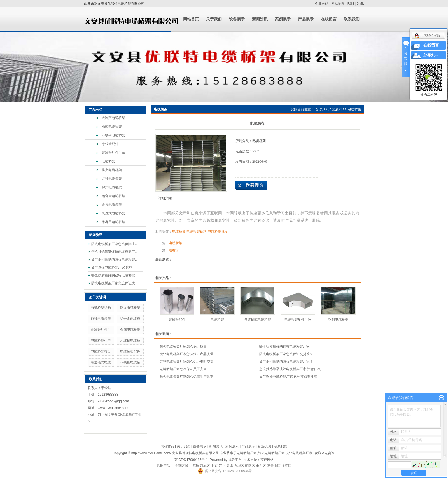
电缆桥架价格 (197, 232)
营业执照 (264, 446)
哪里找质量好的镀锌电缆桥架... (115, 275)
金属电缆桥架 (112, 205)
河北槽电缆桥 (130, 341)
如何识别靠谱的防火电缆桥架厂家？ (286, 362)
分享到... (431, 55)
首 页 (319, 109)
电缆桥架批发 (218, 232)
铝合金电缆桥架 (113, 196)
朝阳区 (250, 466)
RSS (351, 4)
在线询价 (251, 185)
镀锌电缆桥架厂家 (299, 453)
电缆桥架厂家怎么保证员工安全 (183, 369)
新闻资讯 (260, 19)
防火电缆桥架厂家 (271, 453)
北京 (214, 466)
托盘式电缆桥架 (113, 213)
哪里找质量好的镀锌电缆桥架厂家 (284, 346)
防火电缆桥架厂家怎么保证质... (115, 283)
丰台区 (261, 466)
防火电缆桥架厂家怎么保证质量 (183, 346)
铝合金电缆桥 (130, 319)
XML (361, 4)
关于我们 (214, 19)
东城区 (239, 466)
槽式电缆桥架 (112, 127)
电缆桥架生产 (101, 341)
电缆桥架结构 (101, 308)
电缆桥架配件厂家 (298, 320)
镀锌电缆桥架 (112, 179)
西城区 (205, 466)
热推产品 (163, 466)
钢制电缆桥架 (338, 320)
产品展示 (306, 19)
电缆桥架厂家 (247, 453)
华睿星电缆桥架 (113, 222)
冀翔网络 (267, 460)
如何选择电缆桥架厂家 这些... (113, 267)
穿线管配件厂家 (113, 153)
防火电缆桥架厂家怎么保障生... (115, 244)
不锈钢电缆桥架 (113, 135)
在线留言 (329, 19)
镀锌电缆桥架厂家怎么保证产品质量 (186, 354)
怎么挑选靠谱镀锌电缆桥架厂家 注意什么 (290, 369)
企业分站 (322, 4)
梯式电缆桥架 (112, 187)
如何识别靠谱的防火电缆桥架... (115, 260)
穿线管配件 (110, 144)
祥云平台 (235, 460)
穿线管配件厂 (101, 330)
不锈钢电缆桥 (130, 362)
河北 (222, 466)
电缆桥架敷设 (101, 351)
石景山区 (274, 466)
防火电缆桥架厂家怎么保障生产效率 (186, 377)
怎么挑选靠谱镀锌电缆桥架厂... (115, 252)
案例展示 (283, 19)
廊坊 (196, 466)
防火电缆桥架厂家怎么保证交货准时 (286, 354)
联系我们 (352, 19)
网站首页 (191, 19)
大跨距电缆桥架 (113, 118)
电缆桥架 (108, 161)
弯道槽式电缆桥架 (258, 320)
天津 (230, 466)
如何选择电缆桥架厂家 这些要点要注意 (288, 377)
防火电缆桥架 (112, 170)
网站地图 (338, 4)
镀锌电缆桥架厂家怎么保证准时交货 (186, 362)
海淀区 (286, 466)
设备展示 (237, 19)
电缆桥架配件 (130, 351)
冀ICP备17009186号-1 (191, 460)
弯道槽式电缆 (101, 362)
